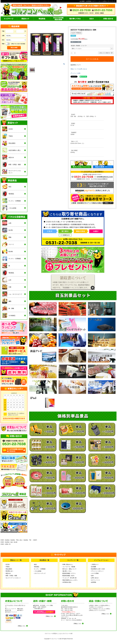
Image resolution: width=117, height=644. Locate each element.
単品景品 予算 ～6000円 (30, 540)
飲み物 (16, 542)
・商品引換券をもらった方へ (69, 580)
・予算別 (7, 567)
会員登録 (89, 1)
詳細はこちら (22, 626)
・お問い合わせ (94, 578)
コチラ (78, 614)
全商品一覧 (8, 544)
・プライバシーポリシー (97, 571)
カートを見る (103, 1)
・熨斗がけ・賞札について (69, 569)
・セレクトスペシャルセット (13, 578)
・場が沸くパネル (66, 571)
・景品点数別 (8, 569)
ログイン (95, 1)
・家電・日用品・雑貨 (11, 576)
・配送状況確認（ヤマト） (69, 573)
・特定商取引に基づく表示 (97, 569)
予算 (3, 31)
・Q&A (92, 576)
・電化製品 (36, 567)
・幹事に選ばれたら (67, 564)
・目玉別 (7, 564)
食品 (12, 542)
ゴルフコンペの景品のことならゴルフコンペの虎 (58, 633)
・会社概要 (93, 567)
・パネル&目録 (37, 571)
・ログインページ (95, 580)
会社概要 (82, 1)
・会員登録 (93, 582)
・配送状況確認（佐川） (68, 576)
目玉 (3, 40)
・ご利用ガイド (94, 564)
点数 (3, 36)
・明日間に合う (9, 571)
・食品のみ (8, 573)
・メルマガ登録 (94, 573)
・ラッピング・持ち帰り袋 (69, 578)
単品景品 (7, 540)
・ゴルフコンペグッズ (39, 573)
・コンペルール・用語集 (68, 567)
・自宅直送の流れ (66, 582)
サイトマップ (112, 1)
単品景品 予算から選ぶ (16, 540)
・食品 (35, 564)
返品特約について (76, 65)
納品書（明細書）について (79, 46)
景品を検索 (14, 48)
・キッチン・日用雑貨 (39, 569)
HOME (2, 540)
